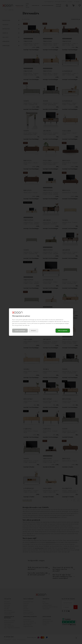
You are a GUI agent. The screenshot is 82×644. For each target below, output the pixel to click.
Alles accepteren (63, 331)
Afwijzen (33, 331)
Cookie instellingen (20, 331)
